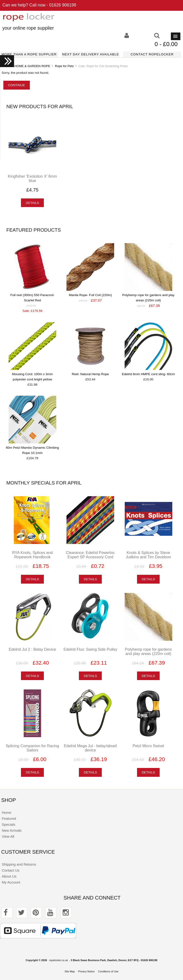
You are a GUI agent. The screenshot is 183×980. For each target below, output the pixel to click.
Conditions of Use (108, 971)
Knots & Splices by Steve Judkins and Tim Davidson (148, 555)
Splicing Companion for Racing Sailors (32, 748)
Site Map (70, 971)
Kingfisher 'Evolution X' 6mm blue (33, 178)
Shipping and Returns (19, 864)
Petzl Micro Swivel (148, 746)
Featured (9, 818)
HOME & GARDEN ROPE (32, 66)
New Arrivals (12, 830)
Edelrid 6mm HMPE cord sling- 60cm (148, 374)
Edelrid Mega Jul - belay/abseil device (90, 748)
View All (8, 836)
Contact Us (10, 870)
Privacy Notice (86, 971)
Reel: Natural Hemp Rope (90, 374)
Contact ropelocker (152, 54)
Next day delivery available (91, 54)
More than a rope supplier (29, 54)
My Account (11, 882)
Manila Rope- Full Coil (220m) (90, 295)
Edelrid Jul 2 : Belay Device (33, 649)
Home (6, 812)
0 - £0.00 (166, 44)
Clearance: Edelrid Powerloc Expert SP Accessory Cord (90, 555)
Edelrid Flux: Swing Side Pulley (90, 649)
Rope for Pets (64, 66)
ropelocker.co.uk (58, 960)
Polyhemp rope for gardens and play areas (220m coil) (148, 651)
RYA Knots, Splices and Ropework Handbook (33, 555)
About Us (9, 876)
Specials (8, 824)
